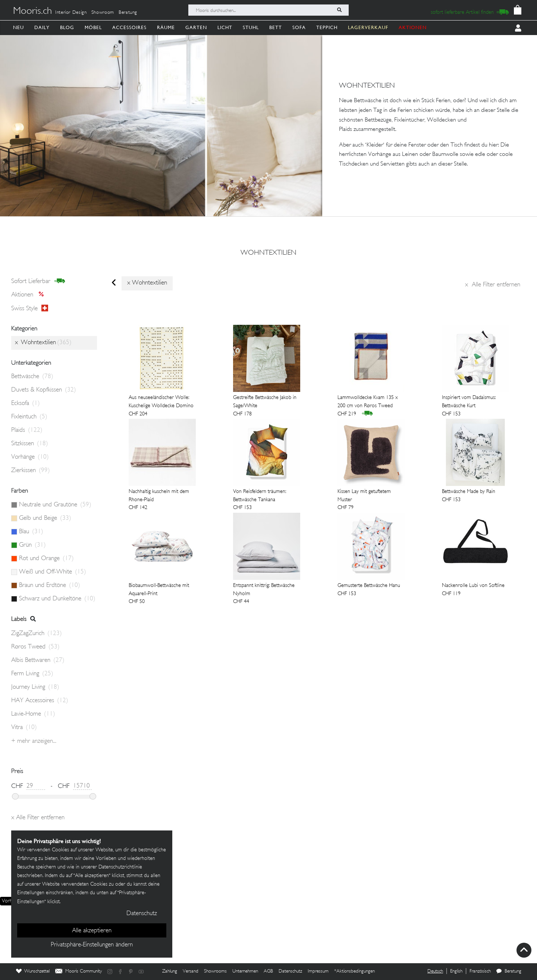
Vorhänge (30, 457)
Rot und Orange (46, 559)
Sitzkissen (30, 444)
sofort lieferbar (38, 281)
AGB (268, 971)
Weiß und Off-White (53, 572)
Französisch (480, 971)
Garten (196, 27)
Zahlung (170, 971)
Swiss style (30, 308)
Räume (166, 27)
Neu (18, 27)
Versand (191, 971)
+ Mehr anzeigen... (34, 741)
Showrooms (215, 971)
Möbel (93, 27)
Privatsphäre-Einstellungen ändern (92, 945)
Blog (67, 27)
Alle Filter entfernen (493, 285)
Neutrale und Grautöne (55, 505)
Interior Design (71, 13)
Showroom (103, 13)
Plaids (27, 430)
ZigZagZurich (37, 634)
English (456, 971)
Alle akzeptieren (92, 931)
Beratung (128, 13)
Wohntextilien (268, 253)
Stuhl (251, 27)
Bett (276, 27)
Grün (32, 545)
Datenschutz (290, 971)
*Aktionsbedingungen (354, 971)
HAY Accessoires (40, 701)
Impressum (318, 971)
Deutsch (435, 971)
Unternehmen (245, 971)
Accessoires (129, 27)
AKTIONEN (413, 27)
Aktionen (30, 295)
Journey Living (35, 687)
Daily (42, 27)
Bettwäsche (32, 377)
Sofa (299, 27)
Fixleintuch (29, 417)
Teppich (327, 27)
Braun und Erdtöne (50, 585)
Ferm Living (32, 674)
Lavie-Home (33, 714)
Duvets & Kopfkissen (44, 390)
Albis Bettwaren (38, 660)
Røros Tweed (35, 647)
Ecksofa (26, 403)
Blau (31, 532)
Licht (225, 27)
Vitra (24, 728)
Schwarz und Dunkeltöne (57, 599)
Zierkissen (31, 471)
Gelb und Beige (45, 518)
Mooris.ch (32, 12)
